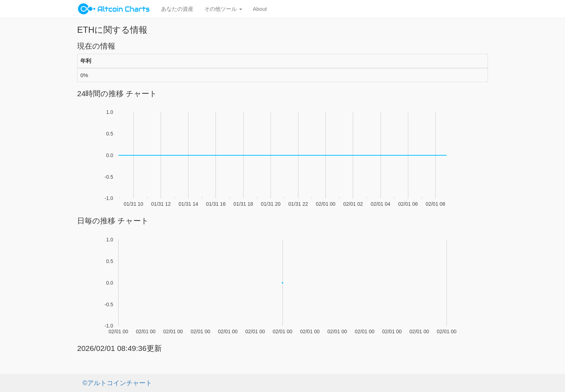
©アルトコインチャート (117, 383)
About (260, 9)
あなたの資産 (177, 9)
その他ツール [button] (223, 9)
